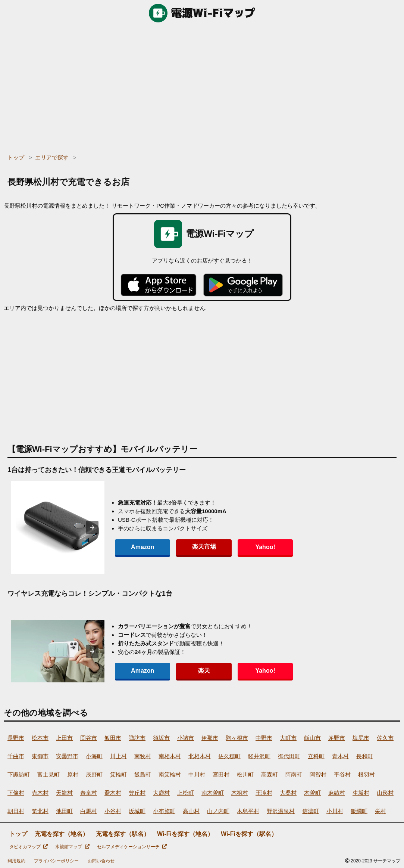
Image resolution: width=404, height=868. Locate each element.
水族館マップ (72, 847)
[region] (202, 86)
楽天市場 (188, 547)
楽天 (188, 671)
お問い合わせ (101, 861)
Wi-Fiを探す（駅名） (249, 834)
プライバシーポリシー (56, 861)
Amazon (137, 547)
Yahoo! (239, 547)
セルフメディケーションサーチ (132, 847)
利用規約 (16, 861)
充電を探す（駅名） (123, 834)
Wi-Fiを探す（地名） (185, 834)
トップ (18, 834)
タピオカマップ (29, 847)
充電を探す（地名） (62, 834)
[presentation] (92, 527)
